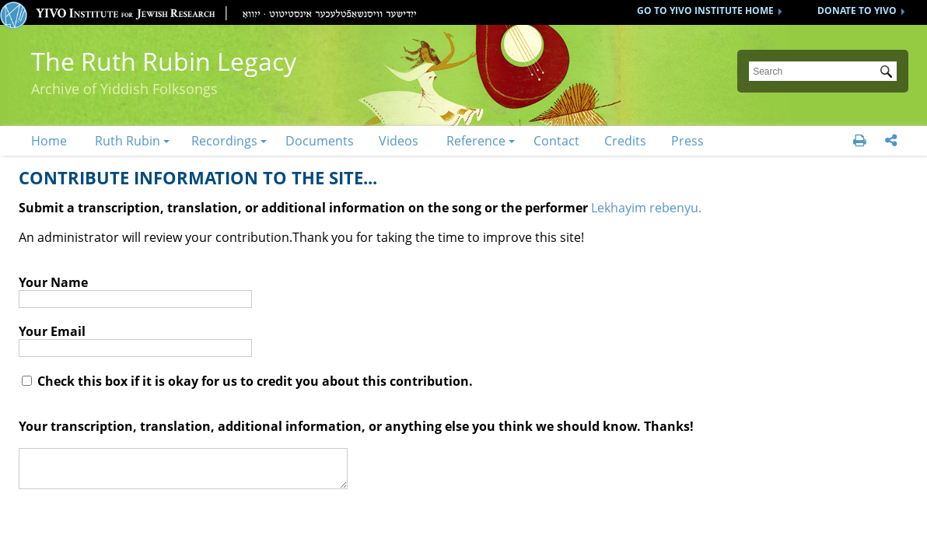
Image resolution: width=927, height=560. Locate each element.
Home (49, 141)
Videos (399, 141)
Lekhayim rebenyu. (646, 208)
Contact (556, 141)
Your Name (53, 282)
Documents (320, 141)
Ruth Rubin (128, 141)
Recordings (224, 141)
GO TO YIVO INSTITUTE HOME (705, 10)
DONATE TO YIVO (857, 10)
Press (687, 141)
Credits (625, 141)
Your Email (52, 331)
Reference (476, 141)
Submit (889, 73)
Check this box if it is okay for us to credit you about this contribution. (247, 381)
